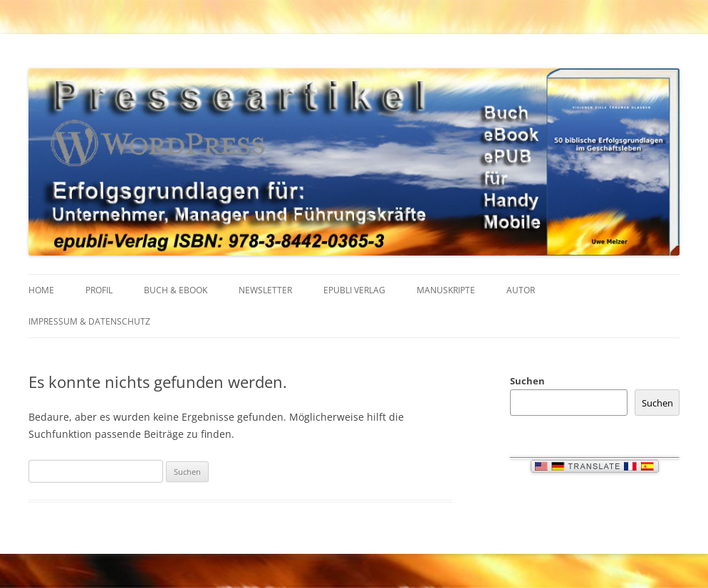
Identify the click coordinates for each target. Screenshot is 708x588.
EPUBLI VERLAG (354, 290)
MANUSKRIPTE (446, 290)
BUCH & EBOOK (176, 290)
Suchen (527, 381)
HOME (41, 290)
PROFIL (99, 290)
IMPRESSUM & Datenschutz (89, 321)
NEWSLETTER (265, 290)
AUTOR (521, 290)
